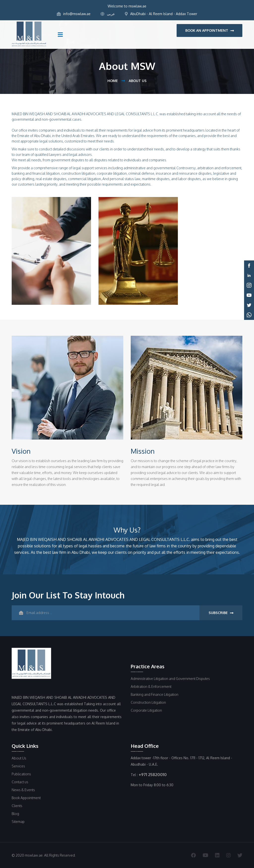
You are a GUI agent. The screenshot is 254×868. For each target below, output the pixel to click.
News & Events (23, 790)
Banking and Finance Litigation (155, 694)
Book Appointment (26, 798)
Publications (21, 774)
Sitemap (18, 822)
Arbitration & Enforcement (151, 686)
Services (18, 766)
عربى (108, 14)
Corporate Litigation (146, 710)
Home (113, 81)
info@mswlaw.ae (74, 14)
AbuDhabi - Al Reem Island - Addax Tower (161, 14)
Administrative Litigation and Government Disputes (170, 679)
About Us (19, 758)
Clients (17, 806)
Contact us (20, 782)
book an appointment (210, 30)
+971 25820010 (153, 775)
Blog (15, 814)
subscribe (221, 613)
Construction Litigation (148, 702)
